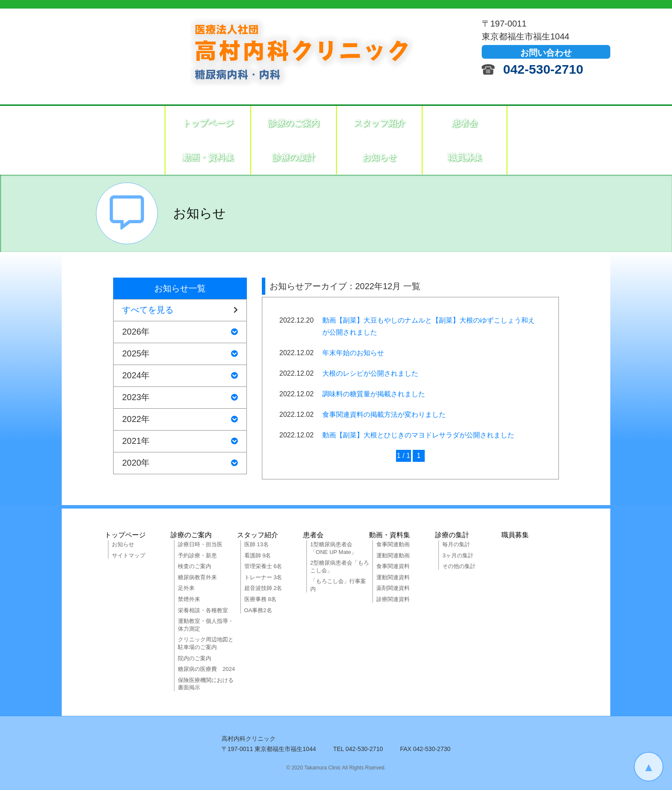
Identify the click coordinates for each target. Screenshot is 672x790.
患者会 (465, 123)
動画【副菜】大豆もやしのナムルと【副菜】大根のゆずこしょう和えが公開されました (429, 326)
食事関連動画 (393, 544)
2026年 (180, 332)
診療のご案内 (294, 123)
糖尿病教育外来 (197, 577)
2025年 (180, 354)
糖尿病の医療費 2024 (206, 669)
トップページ (208, 123)
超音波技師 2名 (263, 588)
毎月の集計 (456, 544)
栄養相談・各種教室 (203, 610)
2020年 (180, 463)
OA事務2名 (258, 610)
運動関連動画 (393, 555)
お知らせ (379, 157)
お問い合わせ (546, 53)
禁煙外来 (189, 599)
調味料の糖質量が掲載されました (374, 394)
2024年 (180, 376)
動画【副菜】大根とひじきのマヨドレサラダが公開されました (418, 435)
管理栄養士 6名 (263, 566)
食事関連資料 (393, 566)
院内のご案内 (195, 658)
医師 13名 (256, 544)
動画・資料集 (208, 157)
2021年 (180, 441)
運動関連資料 (393, 577)
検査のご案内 (195, 566)
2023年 (180, 398)
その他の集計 (459, 566)
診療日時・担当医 (200, 544)
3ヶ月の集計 (458, 555)
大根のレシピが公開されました (370, 373)
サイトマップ (129, 555)
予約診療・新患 (197, 555)
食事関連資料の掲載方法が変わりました (384, 414)
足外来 (186, 588)
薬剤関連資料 (393, 588)
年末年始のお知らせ (353, 353)
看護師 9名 (258, 555)
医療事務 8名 (261, 599)
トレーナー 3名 (263, 577)
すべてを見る (180, 310)
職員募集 (465, 157)
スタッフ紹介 (379, 123)
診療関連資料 (393, 599)
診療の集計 (294, 157)
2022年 (180, 419)
